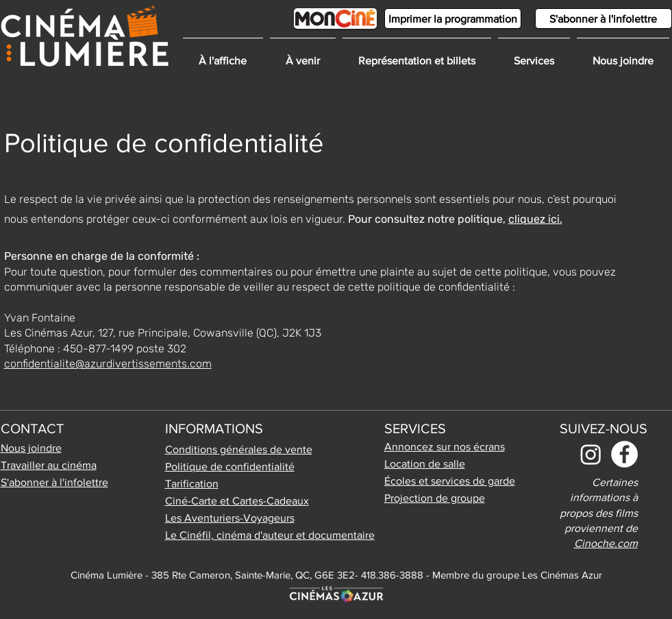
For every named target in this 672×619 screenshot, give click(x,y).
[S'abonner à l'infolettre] (603, 19)
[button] (534, 55)
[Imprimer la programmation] (453, 19)
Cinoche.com (606, 543)
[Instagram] (591, 454)
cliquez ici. (535, 219)
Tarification (192, 484)
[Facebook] (624, 454)
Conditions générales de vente (239, 449)
